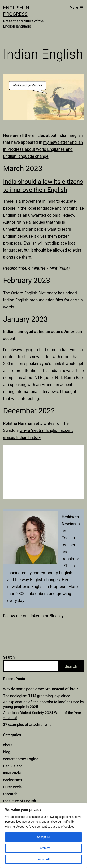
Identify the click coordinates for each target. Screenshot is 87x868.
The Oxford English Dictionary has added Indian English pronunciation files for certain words (43, 300)
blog (7, 752)
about (8, 745)
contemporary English (21, 759)
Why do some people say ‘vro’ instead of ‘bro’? (40, 689)
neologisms (13, 780)
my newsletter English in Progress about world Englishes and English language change (43, 149)
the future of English (20, 801)
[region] (43, 835)
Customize (43, 848)
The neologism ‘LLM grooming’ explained (37, 696)
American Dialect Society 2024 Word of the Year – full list (42, 715)
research (10, 794)
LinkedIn (36, 616)
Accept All (44, 837)
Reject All (43, 859)
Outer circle (12, 787)
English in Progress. (49, 587)
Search (9, 657)
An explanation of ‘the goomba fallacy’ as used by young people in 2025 (43, 704)
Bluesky (57, 616)
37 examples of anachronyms (27, 725)
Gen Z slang (13, 766)
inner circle (12, 773)
